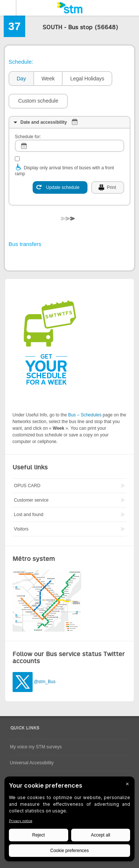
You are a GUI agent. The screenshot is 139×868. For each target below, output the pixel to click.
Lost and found (29, 515)
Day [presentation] (21, 79)
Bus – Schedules (85, 415)
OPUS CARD (27, 486)
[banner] (69, 8)
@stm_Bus (45, 682)
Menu (8, 8)
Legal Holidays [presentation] (87, 79)
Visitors (21, 529)
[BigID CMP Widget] (69, 821)
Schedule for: (28, 137)
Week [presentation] (48, 79)
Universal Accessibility (32, 763)
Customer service (31, 500)
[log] (69, 146)
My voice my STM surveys (36, 747)
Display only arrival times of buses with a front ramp (64, 171)
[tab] (21, 79)
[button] (38, 101)
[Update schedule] (60, 187)
